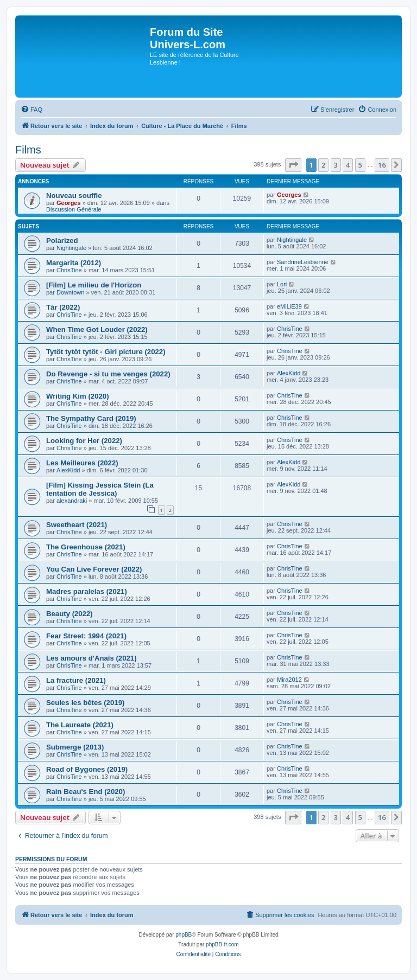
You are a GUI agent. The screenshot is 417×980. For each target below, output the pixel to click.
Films (28, 150)
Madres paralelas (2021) (87, 591)
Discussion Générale (74, 209)
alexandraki (72, 501)
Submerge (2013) (75, 747)
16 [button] (382, 165)
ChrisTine (69, 270)
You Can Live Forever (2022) (94, 569)
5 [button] (360, 165)
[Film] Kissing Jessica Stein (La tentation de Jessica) (100, 489)
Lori (282, 284)
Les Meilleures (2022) (82, 463)
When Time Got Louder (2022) (97, 329)
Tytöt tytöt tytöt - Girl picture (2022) (106, 352)
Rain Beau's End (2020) (86, 792)
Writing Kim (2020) (78, 396)
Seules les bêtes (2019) (85, 703)
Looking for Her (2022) (84, 441)
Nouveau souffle (74, 196)
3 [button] (336, 165)
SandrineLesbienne (303, 262)
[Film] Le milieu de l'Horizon (94, 285)
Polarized (62, 241)
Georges (69, 203)
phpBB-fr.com (222, 944)
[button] (293, 165)
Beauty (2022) (69, 614)
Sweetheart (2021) (77, 525)
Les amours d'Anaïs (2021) (91, 658)
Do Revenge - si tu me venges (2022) (108, 374)
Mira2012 (289, 680)
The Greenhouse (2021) (86, 547)
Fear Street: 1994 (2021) (86, 636)
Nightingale (71, 248)
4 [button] (348, 165)
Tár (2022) (63, 307)
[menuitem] (31, 110)
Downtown (70, 292)
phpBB (184, 935)
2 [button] (323, 165)
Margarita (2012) (74, 263)
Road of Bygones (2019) (87, 769)
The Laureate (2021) (80, 725)
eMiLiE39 (289, 306)
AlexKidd (289, 373)
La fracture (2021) (76, 680)
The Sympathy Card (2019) (91, 418)
